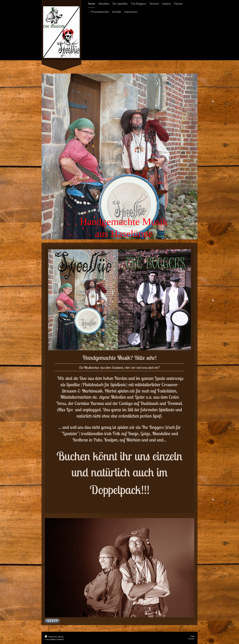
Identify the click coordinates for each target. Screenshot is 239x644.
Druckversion (51, 637)
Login (192, 636)
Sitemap (61, 637)
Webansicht (191, 639)
